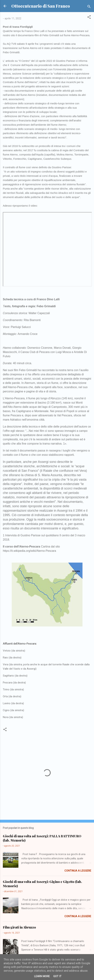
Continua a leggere (78, 871)
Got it (57, 976)
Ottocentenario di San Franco (41, 6)
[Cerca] (89, 7)
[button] (89, 18)
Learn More (42, 976)
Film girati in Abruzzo (19, 927)
